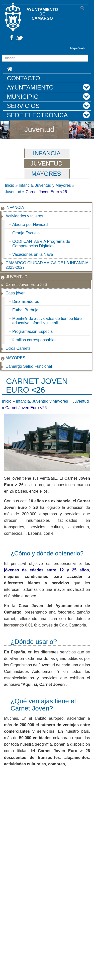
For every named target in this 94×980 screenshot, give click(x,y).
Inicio (9, 185)
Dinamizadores (26, 302)
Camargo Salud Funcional (29, 366)
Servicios (23, 106)
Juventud (39, 129)
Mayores (46, 174)
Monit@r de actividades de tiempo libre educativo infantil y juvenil (47, 321)
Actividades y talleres (24, 216)
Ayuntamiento (30, 87)
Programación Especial (33, 331)
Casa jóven (16, 293)
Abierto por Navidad (30, 224)
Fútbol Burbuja (25, 310)
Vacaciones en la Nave (33, 254)
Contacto (24, 78)
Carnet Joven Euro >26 (26, 285)
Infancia (47, 153)
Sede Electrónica (37, 115)
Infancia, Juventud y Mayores (45, 185)
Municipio (23, 97)
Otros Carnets (18, 348)
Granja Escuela (26, 233)
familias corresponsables (34, 340)
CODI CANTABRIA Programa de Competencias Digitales (41, 244)
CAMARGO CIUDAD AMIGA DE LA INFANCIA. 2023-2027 (48, 265)
